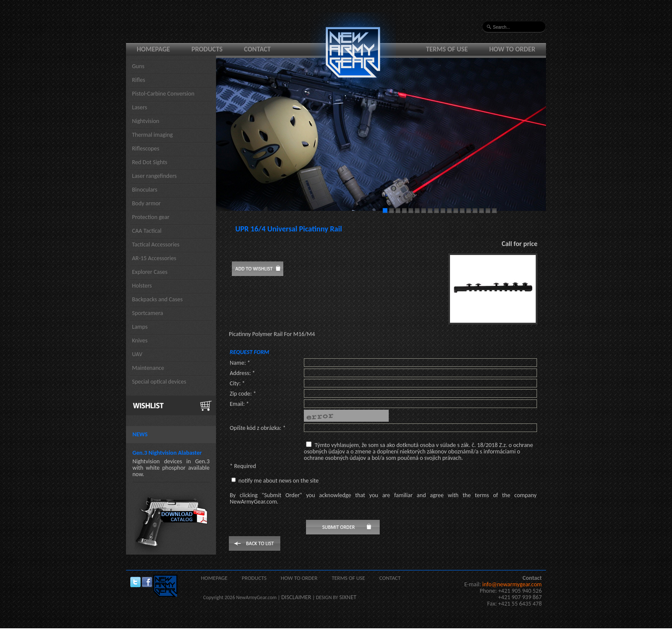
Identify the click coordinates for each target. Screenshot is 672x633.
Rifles (139, 80)
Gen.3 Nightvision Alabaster (167, 453)
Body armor (146, 203)
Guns (138, 66)
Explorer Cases (150, 272)
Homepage (153, 49)
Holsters (142, 286)
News (140, 434)
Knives (140, 340)
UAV (137, 354)
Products (207, 49)
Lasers (139, 107)
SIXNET (348, 597)
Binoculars (145, 190)
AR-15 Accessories (154, 258)
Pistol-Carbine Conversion (163, 94)
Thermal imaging (152, 135)
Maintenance (148, 368)
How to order (513, 49)
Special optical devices (159, 382)
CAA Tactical (147, 231)
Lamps (140, 327)
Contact (257, 49)
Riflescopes (146, 148)
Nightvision (146, 121)
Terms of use (447, 49)
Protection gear (151, 217)
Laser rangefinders (154, 176)
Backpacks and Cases (157, 299)
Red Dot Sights (150, 162)
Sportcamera (148, 313)
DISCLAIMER (296, 597)
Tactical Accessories (156, 244)
